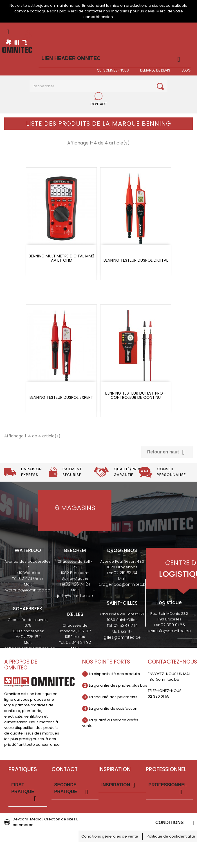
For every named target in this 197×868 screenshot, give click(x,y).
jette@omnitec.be (75, 596)
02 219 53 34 (126, 573)
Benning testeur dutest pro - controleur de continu (136, 396)
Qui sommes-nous (113, 70)
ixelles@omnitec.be (75, 654)
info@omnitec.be (174, 631)
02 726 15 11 (31, 637)
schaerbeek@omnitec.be (30, 648)
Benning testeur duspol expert (61, 398)
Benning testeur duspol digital (136, 260)
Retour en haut (167, 452)
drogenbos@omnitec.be (123, 584)
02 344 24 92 (78, 642)
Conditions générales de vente (110, 836)
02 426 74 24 (78, 584)
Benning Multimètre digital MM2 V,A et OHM (61, 258)
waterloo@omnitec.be (28, 590)
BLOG (186, 70)
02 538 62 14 (126, 626)
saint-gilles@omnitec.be (122, 634)
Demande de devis (155, 70)
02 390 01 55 (173, 625)
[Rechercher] (98, 86)
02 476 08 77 (31, 578)
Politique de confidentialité (171, 836)
